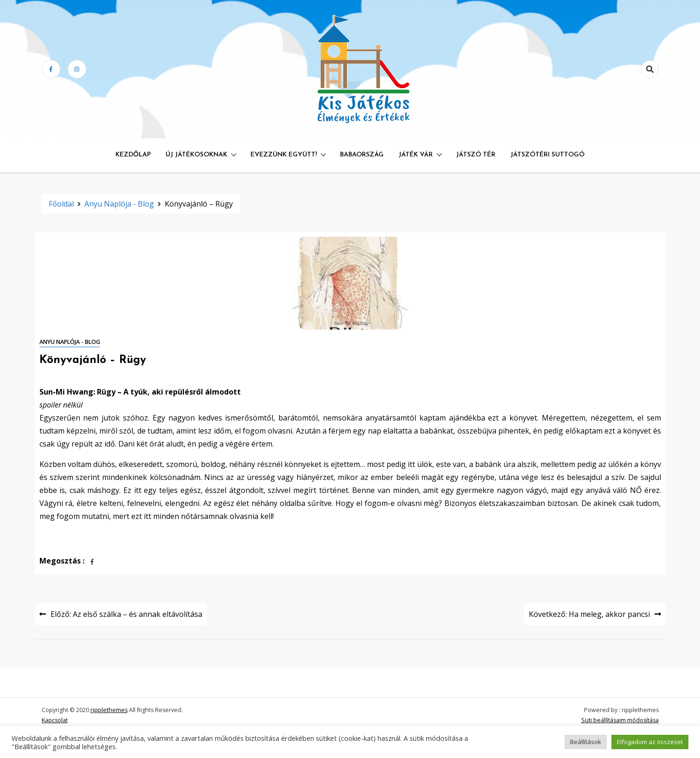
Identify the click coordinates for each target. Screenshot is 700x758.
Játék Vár (416, 155)
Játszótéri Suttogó (547, 155)
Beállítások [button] (586, 742)
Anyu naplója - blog (70, 342)
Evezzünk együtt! (284, 155)
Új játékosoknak (196, 155)
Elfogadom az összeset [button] (650, 742)
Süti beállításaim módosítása (620, 720)
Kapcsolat (55, 720)
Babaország (362, 155)
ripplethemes (109, 710)
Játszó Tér (476, 155)
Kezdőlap (133, 155)
